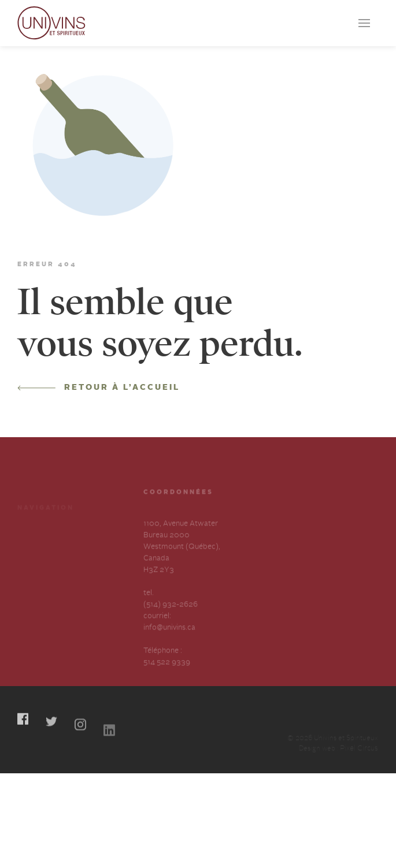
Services (32, 542)
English (84, 584)
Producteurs (39, 521)
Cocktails (88, 521)
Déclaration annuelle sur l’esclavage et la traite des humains (43, 607)
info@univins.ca (169, 640)
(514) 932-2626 (171, 616)
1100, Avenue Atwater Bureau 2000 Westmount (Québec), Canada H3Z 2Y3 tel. (182, 570)
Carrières (87, 542)
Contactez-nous (99, 563)
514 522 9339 (167, 674)
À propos (33, 563)
